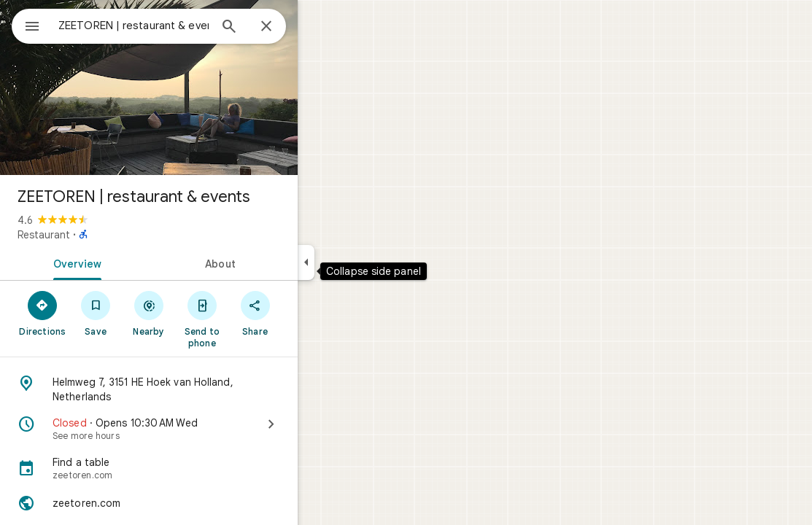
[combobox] (171, 26)
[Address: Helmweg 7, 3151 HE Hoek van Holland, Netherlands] (201, 389)
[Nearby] (202, 313)
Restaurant (96, 235)
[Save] (148, 313)
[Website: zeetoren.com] (201, 503)
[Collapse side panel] (359, 262)
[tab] (127, 262)
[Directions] (95, 313)
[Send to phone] (254, 319)
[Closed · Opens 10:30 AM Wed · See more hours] (201, 429)
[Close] (319, 27)
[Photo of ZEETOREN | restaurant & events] (201, 87)
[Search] (282, 28)
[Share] (308, 313)
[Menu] (26, 25)
